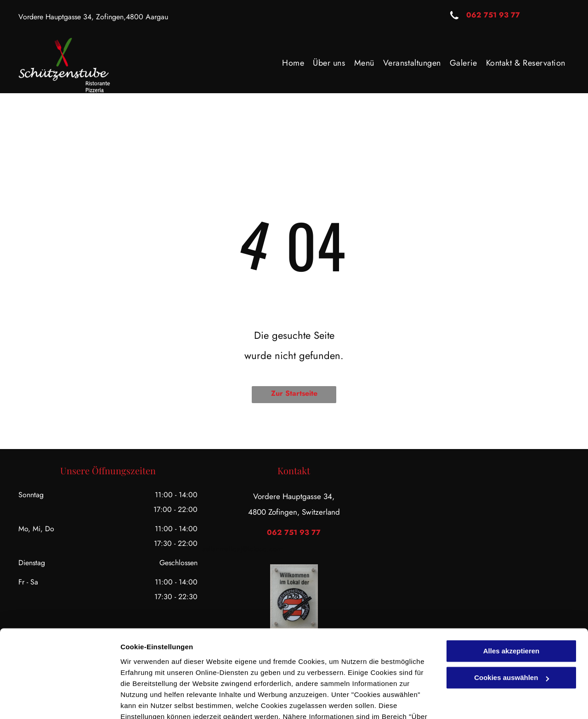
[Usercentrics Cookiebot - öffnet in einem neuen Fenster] (59, 701)
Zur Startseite (294, 393)
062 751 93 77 (493, 15)
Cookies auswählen (153, 701)
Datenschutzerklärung (226, 676)
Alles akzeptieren (512, 599)
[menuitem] (293, 63)
